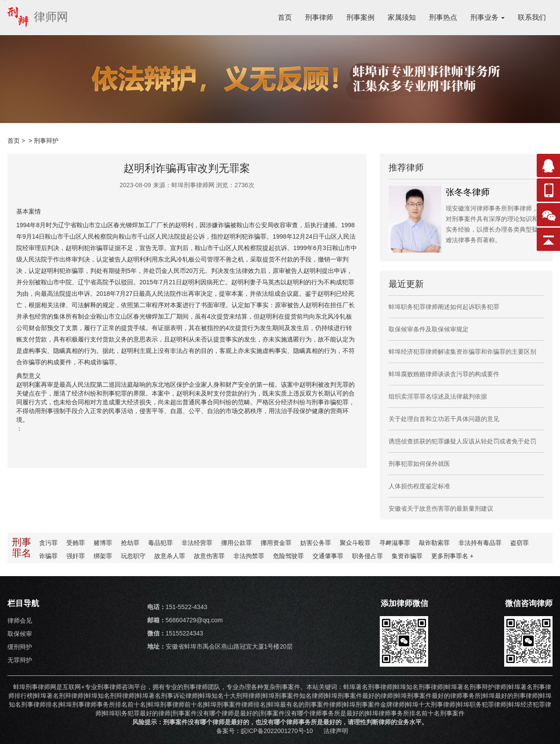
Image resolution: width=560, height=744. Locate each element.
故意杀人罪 (170, 556)
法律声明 (336, 731)
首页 (285, 17)
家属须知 (402, 17)
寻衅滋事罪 (395, 543)
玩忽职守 (133, 556)
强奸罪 (76, 556)
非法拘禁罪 (249, 556)
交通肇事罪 (328, 556)
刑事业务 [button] (487, 17)
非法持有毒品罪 (480, 543)
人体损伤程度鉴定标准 (419, 486)
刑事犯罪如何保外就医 (419, 464)
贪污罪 (48, 543)
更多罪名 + (452, 556)
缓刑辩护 (20, 647)
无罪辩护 (20, 660)
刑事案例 (360, 17)
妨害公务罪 (316, 543)
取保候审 (20, 634)
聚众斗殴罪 (355, 543)
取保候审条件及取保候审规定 (429, 329)
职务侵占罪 (367, 556)
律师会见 (20, 621)
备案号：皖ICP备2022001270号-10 (265, 731)
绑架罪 (103, 556)
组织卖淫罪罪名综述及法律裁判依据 (438, 396)
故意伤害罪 (209, 556)
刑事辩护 (46, 141)
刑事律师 (319, 17)
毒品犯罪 (160, 543)
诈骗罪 (48, 556)
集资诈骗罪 (407, 556)
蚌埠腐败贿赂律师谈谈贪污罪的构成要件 (444, 374)
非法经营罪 (197, 543)
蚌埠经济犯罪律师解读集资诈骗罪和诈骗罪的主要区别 (462, 352)
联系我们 (532, 17)
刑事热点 (443, 17)
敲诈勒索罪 (434, 543)
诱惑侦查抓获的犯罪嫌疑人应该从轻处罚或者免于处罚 (462, 441)
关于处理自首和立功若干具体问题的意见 (444, 419)
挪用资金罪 (276, 543)
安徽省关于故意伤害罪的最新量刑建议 (441, 508)
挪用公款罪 (236, 543)
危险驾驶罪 (288, 556)
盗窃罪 (520, 543)
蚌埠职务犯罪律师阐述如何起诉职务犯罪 (444, 307)
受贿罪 (76, 543)
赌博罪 (103, 543)
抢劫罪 (130, 543)
